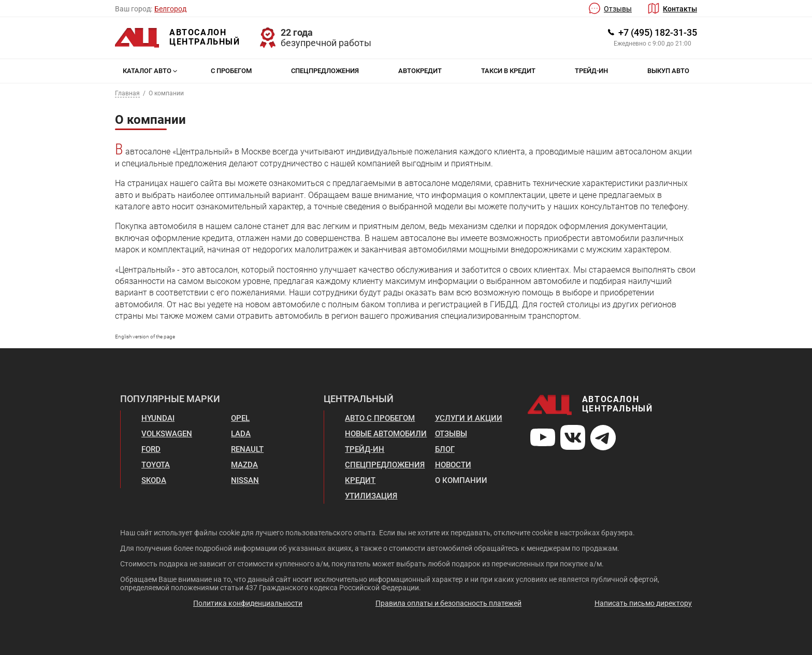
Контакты (680, 9)
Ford (151, 449)
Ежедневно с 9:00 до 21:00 (653, 44)
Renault (247, 449)
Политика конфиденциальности (248, 603)
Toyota (156, 465)
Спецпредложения (325, 71)
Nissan (245, 480)
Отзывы (618, 9)
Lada (241, 434)
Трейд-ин (591, 71)
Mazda (244, 465)
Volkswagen (167, 434)
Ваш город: (134, 9)
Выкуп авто (668, 71)
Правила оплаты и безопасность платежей (448, 603)
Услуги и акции (469, 418)
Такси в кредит (508, 71)
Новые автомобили (386, 434)
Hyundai (158, 418)
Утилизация (371, 496)
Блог (445, 449)
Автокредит (420, 71)
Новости (453, 465)
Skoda (154, 480)
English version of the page (145, 337)
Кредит (360, 480)
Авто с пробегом (380, 418)
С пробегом (231, 71)
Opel (240, 418)
